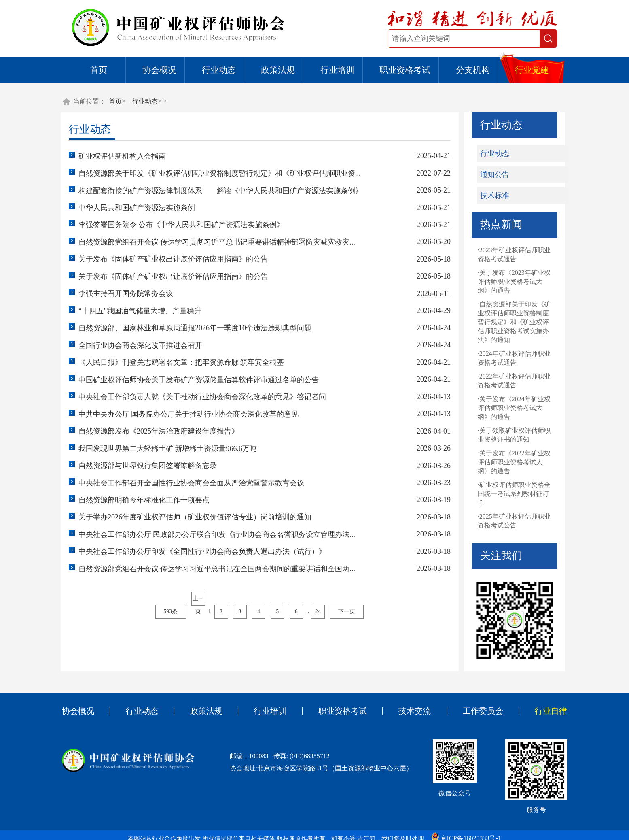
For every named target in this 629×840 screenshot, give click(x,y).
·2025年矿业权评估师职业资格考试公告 (506, 523)
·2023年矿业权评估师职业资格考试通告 (506, 257)
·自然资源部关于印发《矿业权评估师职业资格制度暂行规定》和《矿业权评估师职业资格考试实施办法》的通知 (506, 324)
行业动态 (219, 70)
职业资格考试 (405, 70)
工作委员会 (475, 718)
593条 (169, 634)
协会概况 (159, 70)
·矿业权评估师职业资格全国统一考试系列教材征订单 (506, 496)
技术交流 (410, 718)
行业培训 (337, 70)
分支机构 (473, 70)
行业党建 (532, 70)
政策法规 (278, 70)
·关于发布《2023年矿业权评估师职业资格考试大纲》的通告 (506, 284)
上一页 (197, 623)
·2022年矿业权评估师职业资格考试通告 (506, 383)
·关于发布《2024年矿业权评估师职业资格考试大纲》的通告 (506, 410)
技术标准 (487, 198)
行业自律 (540, 718)
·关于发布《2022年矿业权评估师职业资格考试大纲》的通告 (506, 465)
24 (322, 634)
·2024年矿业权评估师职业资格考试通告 (506, 360)
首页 (99, 70)
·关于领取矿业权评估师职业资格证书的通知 (506, 437)
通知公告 (487, 177)
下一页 (352, 634)
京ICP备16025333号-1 (476, 832)
